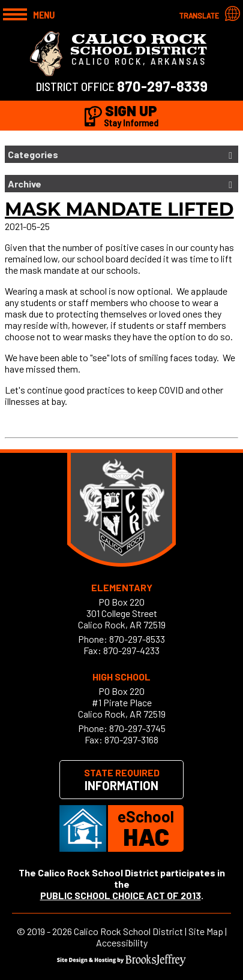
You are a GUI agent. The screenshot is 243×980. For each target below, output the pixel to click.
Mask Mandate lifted (119, 209)
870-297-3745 (137, 728)
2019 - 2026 (49, 931)
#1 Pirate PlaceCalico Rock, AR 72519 (122, 708)
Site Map (206, 931)
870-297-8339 (162, 86)
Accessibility (122, 943)
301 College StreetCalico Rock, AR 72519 (122, 619)
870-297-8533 (137, 639)
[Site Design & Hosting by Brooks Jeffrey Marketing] (121, 962)
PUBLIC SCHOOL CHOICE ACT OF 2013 (121, 895)
